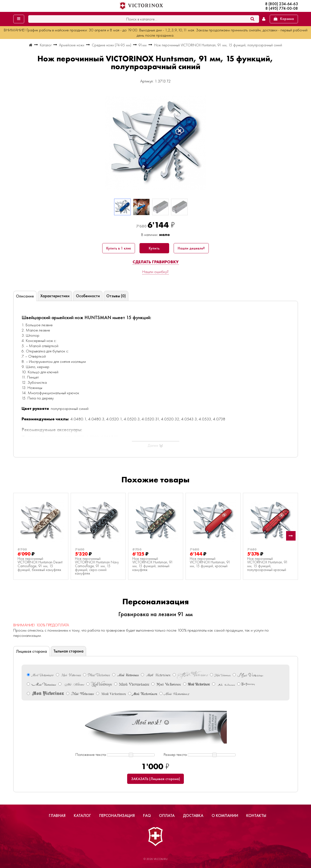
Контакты (256, 815)
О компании (225, 815)
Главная (57, 815)
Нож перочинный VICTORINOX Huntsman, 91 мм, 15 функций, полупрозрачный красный (267, 564)
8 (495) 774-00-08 (282, 8)
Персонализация (117, 815)
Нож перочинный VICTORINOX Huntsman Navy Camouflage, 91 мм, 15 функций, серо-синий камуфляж (97, 566)
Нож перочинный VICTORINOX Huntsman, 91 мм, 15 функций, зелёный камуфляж (153, 564)
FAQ (147, 815)
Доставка (193, 815)
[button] (291, 536)
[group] (155, 143)
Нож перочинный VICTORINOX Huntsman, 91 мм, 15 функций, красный (210, 563)
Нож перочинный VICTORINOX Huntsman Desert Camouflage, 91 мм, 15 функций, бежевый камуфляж (40, 564)
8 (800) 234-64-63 (282, 4)
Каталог (82, 815)
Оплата (167, 815)
